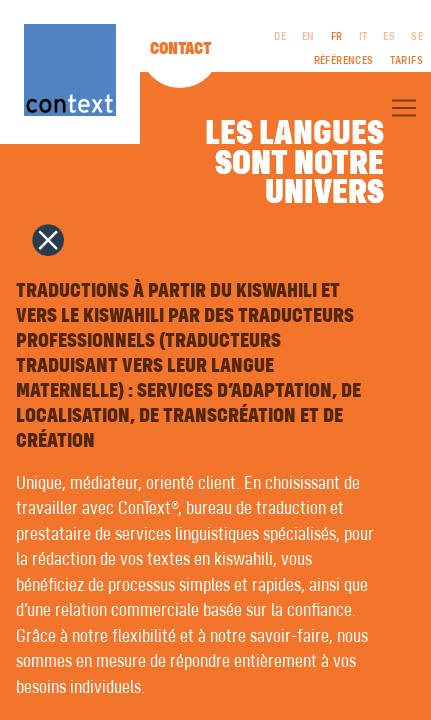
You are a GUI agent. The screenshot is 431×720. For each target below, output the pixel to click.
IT (363, 37)
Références (344, 61)
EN (308, 37)
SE (417, 37)
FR (337, 37)
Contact (180, 49)
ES (389, 37)
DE (280, 37)
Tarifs (406, 61)
